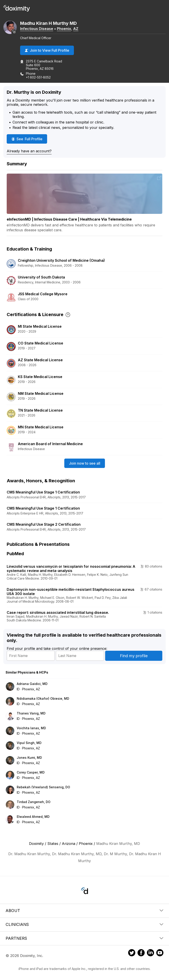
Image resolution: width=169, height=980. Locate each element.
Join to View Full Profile (47, 50)
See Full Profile (29, 139)
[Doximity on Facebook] (141, 953)
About (84, 911)
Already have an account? (29, 151)
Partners (84, 938)
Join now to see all (85, 463)
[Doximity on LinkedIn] (150, 953)
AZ (76, 29)
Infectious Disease (37, 29)
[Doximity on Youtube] (160, 953)
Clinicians (84, 924)
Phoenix (64, 29)
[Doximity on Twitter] (132, 953)
